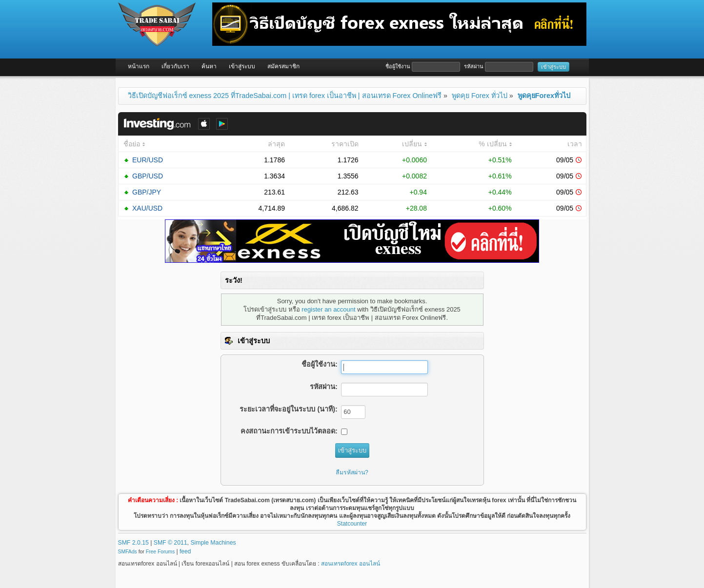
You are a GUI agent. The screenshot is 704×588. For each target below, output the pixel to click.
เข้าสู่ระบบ (242, 66)
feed (185, 551)
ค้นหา (209, 66)
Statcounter (352, 524)
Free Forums (160, 552)
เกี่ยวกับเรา (175, 66)
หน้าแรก (139, 66)
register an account (328, 309)
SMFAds (128, 552)
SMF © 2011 (171, 543)
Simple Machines (213, 543)
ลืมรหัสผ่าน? (352, 472)
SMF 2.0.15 (133, 543)
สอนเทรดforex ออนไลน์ (351, 564)
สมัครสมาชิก (283, 66)
